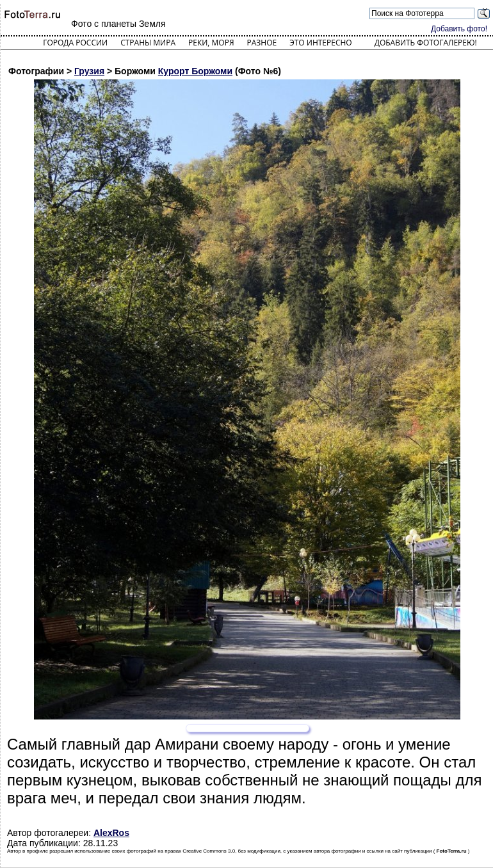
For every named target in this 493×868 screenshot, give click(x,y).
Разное (262, 43)
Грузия (89, 71)
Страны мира (148, 43)
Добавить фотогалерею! (426, 43)
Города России (75, 43)
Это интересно (321, 43)
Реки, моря (211, 43)
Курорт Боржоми (195, 71)
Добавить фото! (459, 29)
